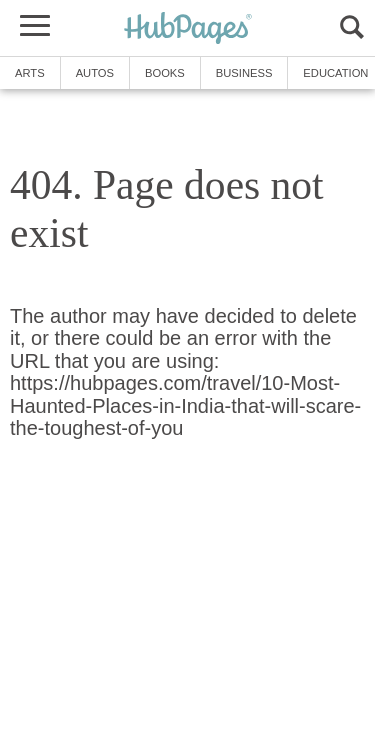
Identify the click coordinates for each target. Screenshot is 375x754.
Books (165, 73)
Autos (95, 73)
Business (244, 73)
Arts (30, 73)
